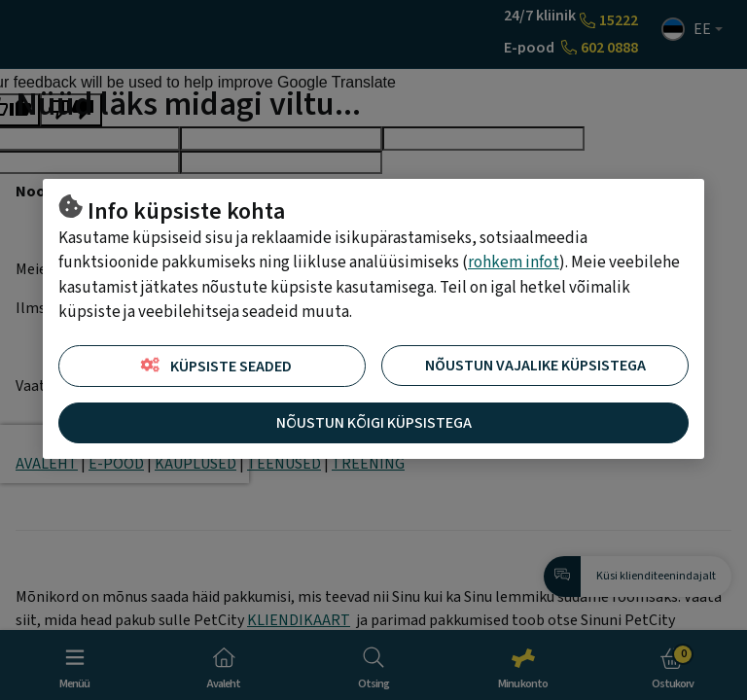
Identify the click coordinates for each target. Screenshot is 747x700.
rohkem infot (514, 262)
